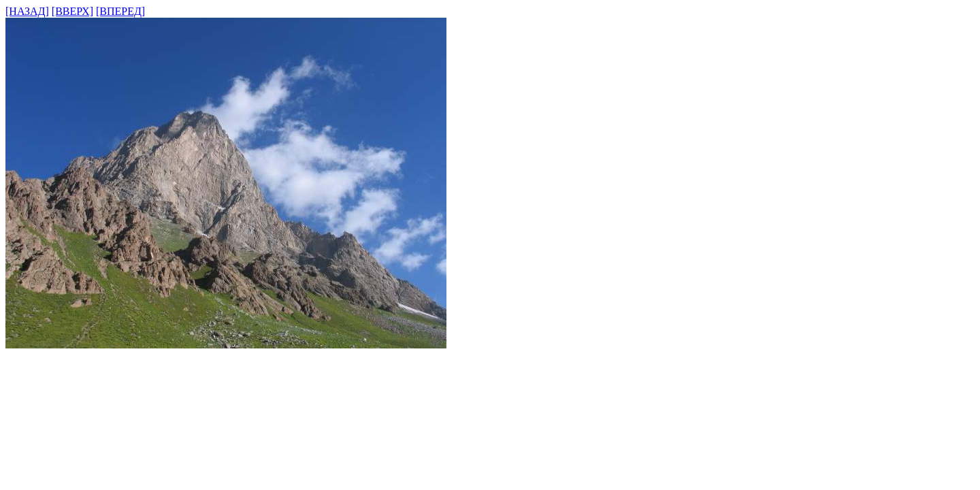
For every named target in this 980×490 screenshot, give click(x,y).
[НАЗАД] (27, 11)
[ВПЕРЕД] (120, 11)
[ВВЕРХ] (72, 11)
